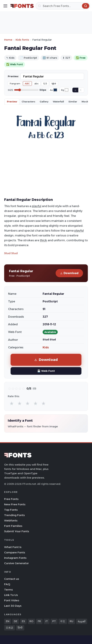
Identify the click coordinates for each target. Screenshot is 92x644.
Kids (46, 347)
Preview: (13, 76)
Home (8, 40)
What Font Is (13, 547)
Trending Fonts (14, 515)
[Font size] (26, 90)
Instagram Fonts (15, 558)
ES (23, 621)
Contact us (12, 579)
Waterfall (58, 102)
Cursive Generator (16, 563)
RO (31, 621)
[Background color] (67, 90)
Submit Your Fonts (17, 531)
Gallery (44, 102)
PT (54, 621)
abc (36, 83)
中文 (63, 621)
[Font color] (55, 90)
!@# (54, 83)
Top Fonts (11, 510)
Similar (73, 102)
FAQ (7, 584)
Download (69, 273)
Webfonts (11, 520)
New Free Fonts (15, 504)
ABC (27, 83)
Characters (28, 102)
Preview (12, 102)
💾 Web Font (46, 371)
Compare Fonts (15, 552)
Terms (8, 590)
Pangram (15, 83)
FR (39, 621)
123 (45, 83)
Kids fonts (22, 40)
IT (47, 621)
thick (43, 240)
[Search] (63, 6)
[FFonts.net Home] (22, 6)
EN (8, 621)
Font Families (13, 526)
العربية (82, 621)
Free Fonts (11, 499)
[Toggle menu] (5, 6)
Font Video (12, 600)
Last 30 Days (13, 606)
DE (16, 621)
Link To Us (11, 595)
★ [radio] (12, 403)
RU (71, 621)
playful (37, 206)
